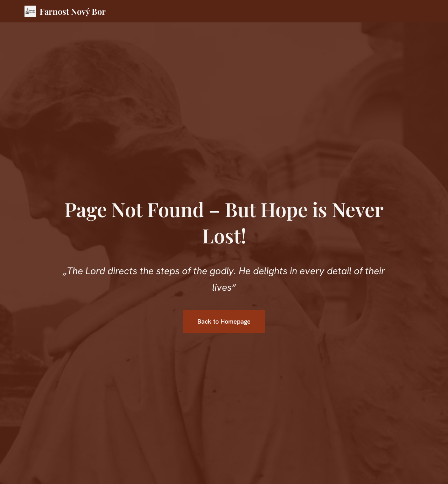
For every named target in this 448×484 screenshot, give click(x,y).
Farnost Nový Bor (73, 11)
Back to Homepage (224, 321)
